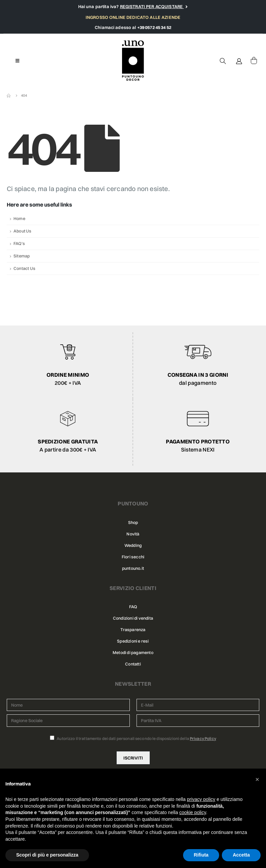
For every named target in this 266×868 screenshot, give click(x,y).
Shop (133, 522)
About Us (23, 231)
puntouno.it (133, 568)
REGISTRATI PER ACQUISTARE (152, 6)
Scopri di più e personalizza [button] (47, 855)
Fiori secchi (133, 557)
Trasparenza (133, 630)
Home (19, 219)
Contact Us (24, 268)
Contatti (133, 664)
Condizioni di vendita (133, 618)
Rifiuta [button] (201, 855)
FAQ (133, 607)
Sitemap (22, 256)
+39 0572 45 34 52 (154, 27)
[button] (257, 779)
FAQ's (19, 243)
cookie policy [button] (193, 812)
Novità (133, 534)
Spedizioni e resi (133, 641)
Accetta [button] (241, 855)
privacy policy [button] (201, 799)
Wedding (133, 545)
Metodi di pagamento (133, 653)
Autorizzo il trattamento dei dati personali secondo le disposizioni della (133, 738)
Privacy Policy (203, 738)
